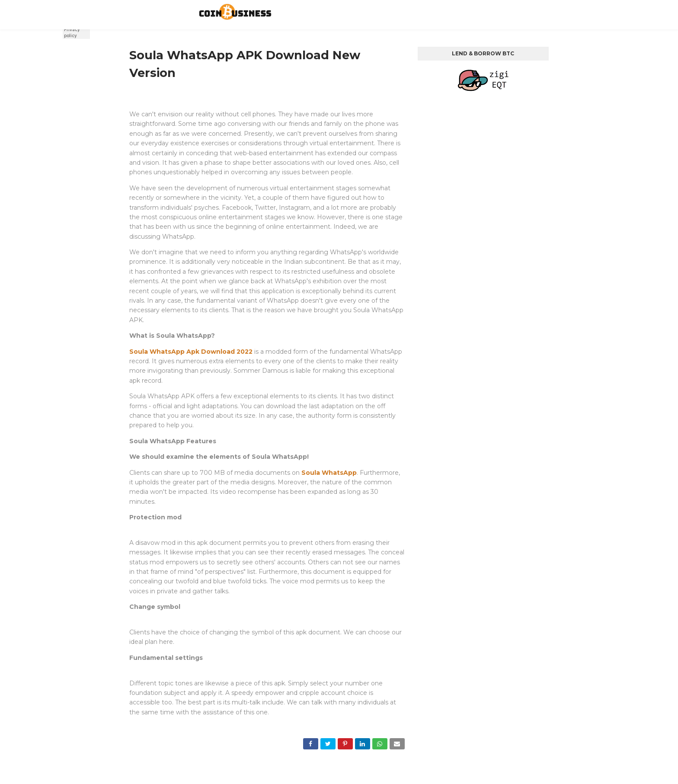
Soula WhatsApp (329, 473)
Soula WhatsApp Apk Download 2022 (191, 352)
